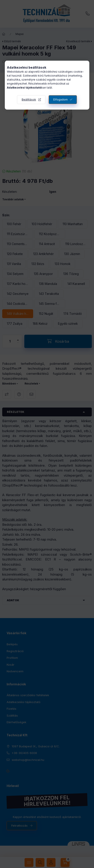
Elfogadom (60, 100)
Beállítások (29, 100)
